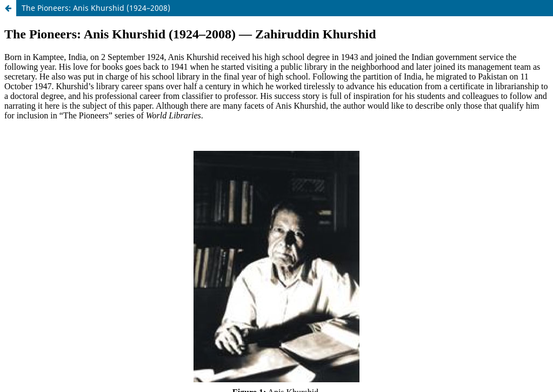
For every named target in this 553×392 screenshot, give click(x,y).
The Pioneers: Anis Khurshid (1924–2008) (96, 8)
